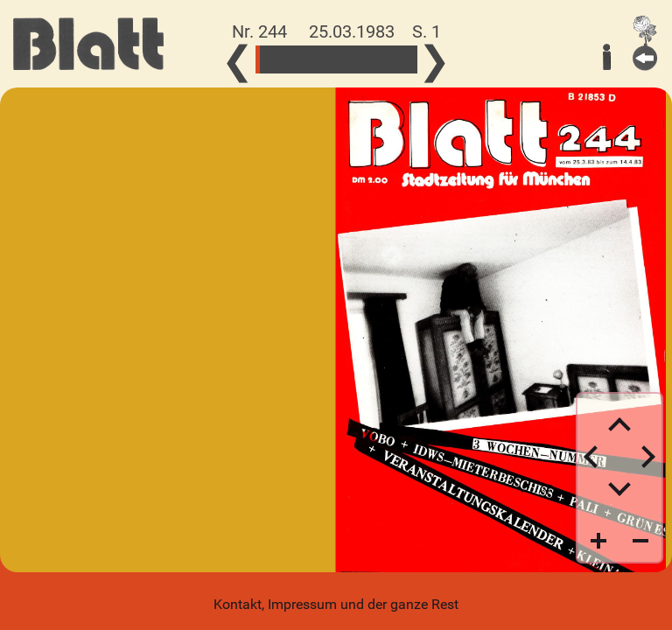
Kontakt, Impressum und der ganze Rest (336, 604)
